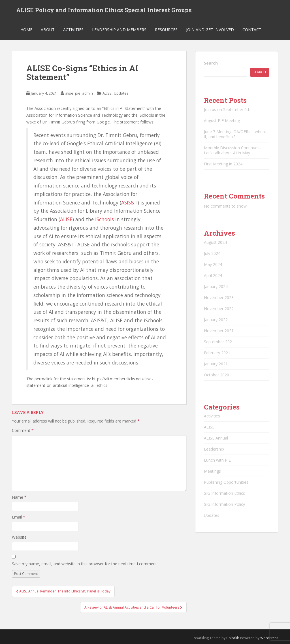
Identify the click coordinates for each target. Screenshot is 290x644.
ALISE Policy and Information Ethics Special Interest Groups (104, 10)
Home (26, 30)
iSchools (105, 219)
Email (19, 517)
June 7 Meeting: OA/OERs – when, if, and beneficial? (235, 134)
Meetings (212, 471)
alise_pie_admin (79, 93)
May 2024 (213, 264)
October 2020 (217, 375)
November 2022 (219, 309)
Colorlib (233, 638)
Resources (166, 30)
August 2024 (215, 242)
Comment (23, 431)
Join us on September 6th (227, 109)
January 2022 (216, 320)
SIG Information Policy (224, 504)
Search (211, 63)
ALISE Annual (216, 438)
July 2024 (212, 253)
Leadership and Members (119, 30)
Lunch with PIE (217, 460)
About (48, 30)
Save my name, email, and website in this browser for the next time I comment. (85, 564)
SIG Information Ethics (224, 493)
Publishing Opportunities (226, 482)
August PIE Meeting (222, 121)
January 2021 (216, 364)
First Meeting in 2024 (223, 164)
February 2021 (217, 353)
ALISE (107, 93)
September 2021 (219, 342)
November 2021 (219, 331)
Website (19, 537)
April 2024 (213, 275)
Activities (73, 30)
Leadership (214, 449)
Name (19, 497)
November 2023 (219, 298)
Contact (252, 30)
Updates (121, 93)
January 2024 (216, 286)
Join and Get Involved (210, 30)
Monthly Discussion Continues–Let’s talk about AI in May (233, 150)
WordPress (269, 638)
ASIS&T (129, 202)
